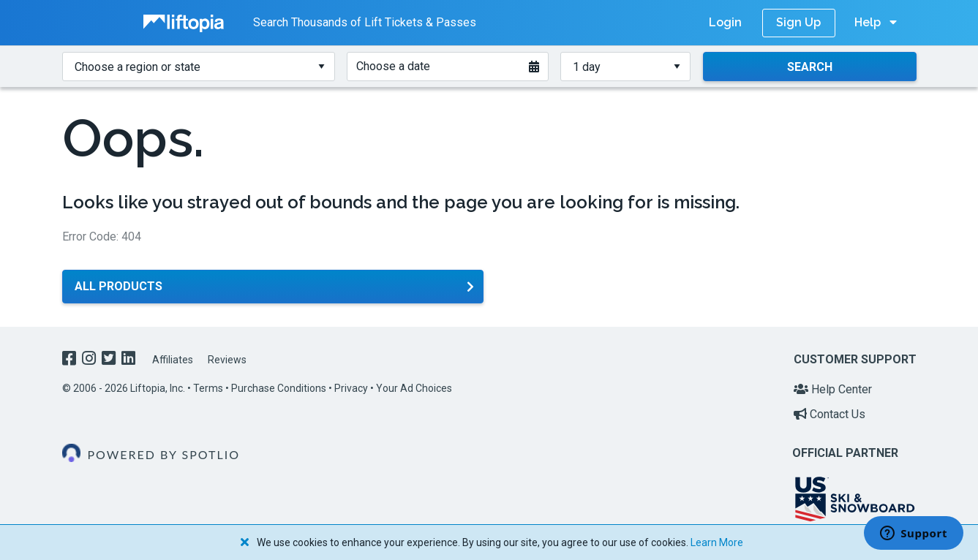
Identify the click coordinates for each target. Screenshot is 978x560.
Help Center (833, 389)
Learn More (717, 542)
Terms (208, 388)
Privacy (351, 388)
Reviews (227, 360)
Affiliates (173, 360)
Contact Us (830, 414)
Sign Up (798, 22)
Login (725, 22)
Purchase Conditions (279, 388)
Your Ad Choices (414, 388)
